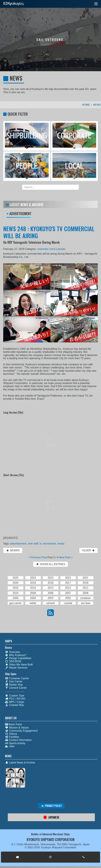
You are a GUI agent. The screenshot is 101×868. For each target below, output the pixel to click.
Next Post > (66, 557)
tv (40, 544)
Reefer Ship (14, 685)
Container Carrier (17, 678)
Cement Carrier (16, 688)
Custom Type (15, 696)
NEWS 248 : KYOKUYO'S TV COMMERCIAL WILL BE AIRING (49, 232)
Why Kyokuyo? (16, 655)
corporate (43, 249)
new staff (33, 544)
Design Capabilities (18, 658)
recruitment (49, 544)
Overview (12, 652)
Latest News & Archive (20, 763)
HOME (86, 105)
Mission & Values (17, 728)
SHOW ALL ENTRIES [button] (50, 564)
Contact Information (18, 740)
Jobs (10, 746)
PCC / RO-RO (15, 699)
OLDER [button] (89, 550)
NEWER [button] (13, 550)
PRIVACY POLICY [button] (51, 806)
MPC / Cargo (15, 702)
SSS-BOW (13, 661)
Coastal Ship (14, 705)
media (61, 544)
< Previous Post (38, 557)
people (61, 249)
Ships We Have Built (19, 665)
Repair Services (16, 668)
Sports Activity (15, 743)
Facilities (12, 737)
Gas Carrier (14, 681)
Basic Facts (14, 724)
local (53, 249)
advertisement (18, 544)
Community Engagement (21, 731)
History (11, 734)
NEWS (97, 105)
